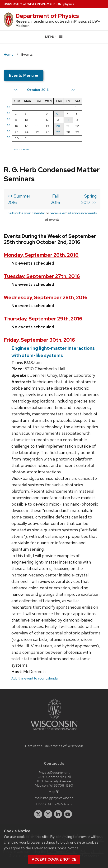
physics (69, 4)
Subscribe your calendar (26, 213)
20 (58, 126)
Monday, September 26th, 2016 (41, 255)
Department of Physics (47, 16)
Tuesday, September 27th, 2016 (42, 276)
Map (54, 792)
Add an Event (22, 149)
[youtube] (68, 814)
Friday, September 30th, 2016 (39, 340)
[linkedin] (58, 814)
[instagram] (48, 814)
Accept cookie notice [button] (54, 859)
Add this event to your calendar (35, 678)
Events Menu (24, 75)
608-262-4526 (60, 804)
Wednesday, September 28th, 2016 (46, 297)
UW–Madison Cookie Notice (55, 848)
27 (58, 132)
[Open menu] (54, 37)
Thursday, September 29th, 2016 (43, 319)
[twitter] (38, 814)
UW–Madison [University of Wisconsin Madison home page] (33, 4)
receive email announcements (73, 213)
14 (68, 120)
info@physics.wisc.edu (59, 798)
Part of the (54, 746)
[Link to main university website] (54, 731)
